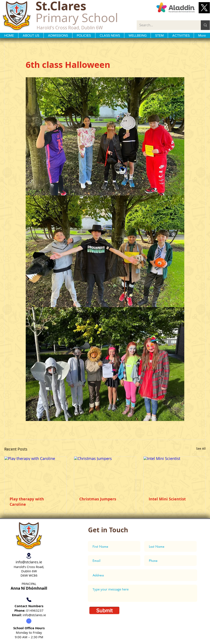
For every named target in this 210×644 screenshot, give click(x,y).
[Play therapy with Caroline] (35, 474)
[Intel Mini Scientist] (175, 474)
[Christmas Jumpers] (105, 474)
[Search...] (166, 25)
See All (201, 448)
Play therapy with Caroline (27, 502)
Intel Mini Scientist (167, 499)
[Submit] (104, 611)
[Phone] (29, 600)
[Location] (29, 556)
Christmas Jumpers (98, 499)
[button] (204, 8)
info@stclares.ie (29, 562)
